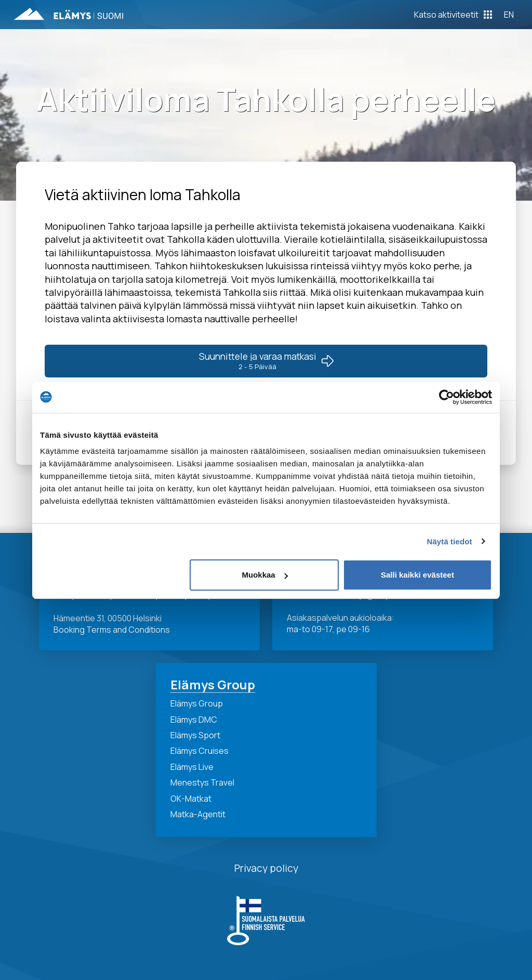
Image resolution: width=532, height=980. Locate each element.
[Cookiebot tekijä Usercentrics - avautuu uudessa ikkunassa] (447, 397)
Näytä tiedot (450, 541)
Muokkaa (265, 575)
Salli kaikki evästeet (417, 575)
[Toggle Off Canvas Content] (453, 15)
